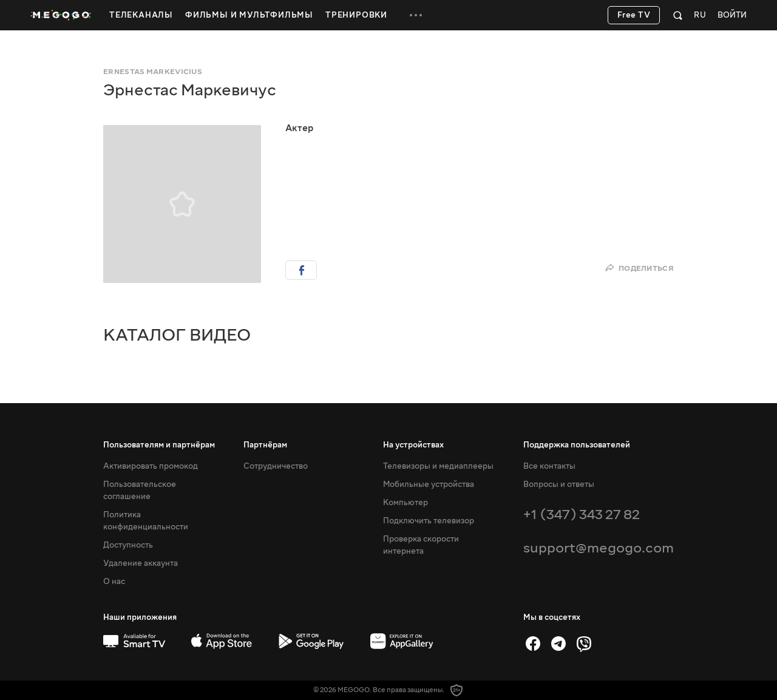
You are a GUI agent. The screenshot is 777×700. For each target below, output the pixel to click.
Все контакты (549, 466)
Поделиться (639, 268)
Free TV (634, 15)
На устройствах (413, 445)
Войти (732, 15)
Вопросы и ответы (559, 484)
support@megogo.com (599, 548)
